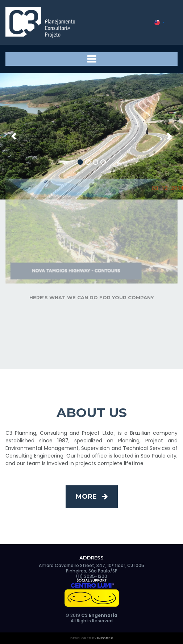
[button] (160, 22)
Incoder (105, 638)
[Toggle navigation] (91, 59)
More (92, 497)
